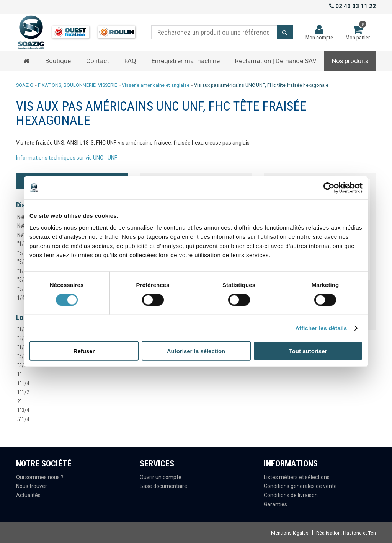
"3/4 (22, 289)
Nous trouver (32, 486)
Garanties (275, 504)
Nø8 (21, 226)
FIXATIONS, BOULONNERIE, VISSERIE (78, 85)
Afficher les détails (321, 328)
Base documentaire (163, 486)
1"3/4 (23, 410)
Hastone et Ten (359, 533)
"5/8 (22, 280)
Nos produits (350, 61)
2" (20, 401)
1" (20, 374)
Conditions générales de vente (300, 486)
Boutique (58, 61)
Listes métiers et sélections (297, 477)
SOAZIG (25, 85)
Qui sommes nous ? (40, 477)
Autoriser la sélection (196, 351)
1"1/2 (23, 392)
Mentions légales (290, 533)
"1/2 (22, 271)
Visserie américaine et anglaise (156, 85)
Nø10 (23, 235)
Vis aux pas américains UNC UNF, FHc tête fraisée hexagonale (261, 85)
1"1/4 (23, 383)
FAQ (130, 61)
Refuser (84, 351)
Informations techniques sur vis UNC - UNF (67, 158)
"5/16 (23, 253)
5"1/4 (23, 419)
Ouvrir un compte (161, 477)
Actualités (28, 495)
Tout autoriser (308, 351)
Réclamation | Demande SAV (276, 61)
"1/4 (22, 244)
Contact (98, 61)
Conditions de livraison (291, 495)
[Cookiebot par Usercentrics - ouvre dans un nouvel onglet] (329, 188)
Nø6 (21, 217)
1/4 (21, 298)
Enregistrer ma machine (186, 61)
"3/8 (22, 262)
